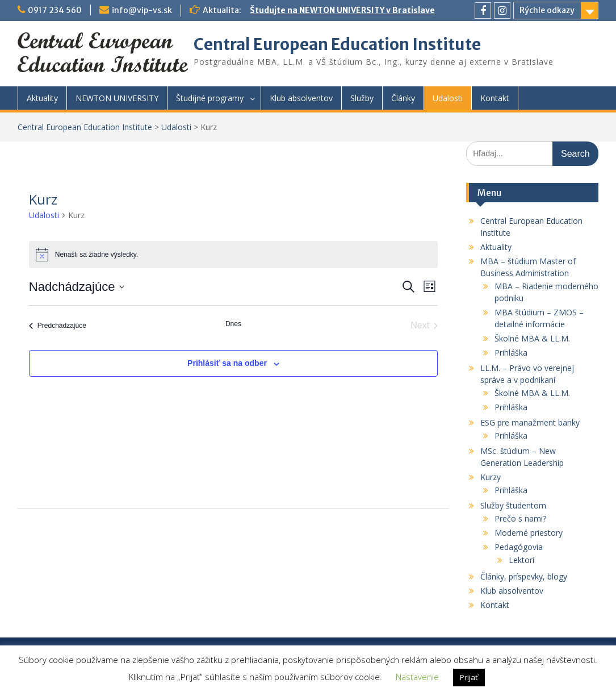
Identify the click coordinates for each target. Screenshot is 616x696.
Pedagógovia (519, 547)
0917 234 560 (55, 10)
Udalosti (448, 98)
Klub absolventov (301, 98)
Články (403, 98)
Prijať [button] (469, 677)
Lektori (521, 560)
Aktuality (42, 98)
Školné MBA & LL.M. (532, 338)
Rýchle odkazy (547, 10)
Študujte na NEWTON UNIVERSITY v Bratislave (342, 10)
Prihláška (511, 353)
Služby (362, 98)
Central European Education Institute (337, 44)
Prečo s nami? (520, 518)
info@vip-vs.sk (142, 10)
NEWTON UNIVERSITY (117, 98)
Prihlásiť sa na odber (227, 363)
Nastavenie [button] (417, 677)
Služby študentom (513, 505)
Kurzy (491, 477)
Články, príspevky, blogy (524, 576)
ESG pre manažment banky (530, 422)
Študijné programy (210, 98)
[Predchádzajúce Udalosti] (58, 326)
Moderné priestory (529, 533)
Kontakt (495, 98)
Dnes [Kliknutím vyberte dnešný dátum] (233, 324)
